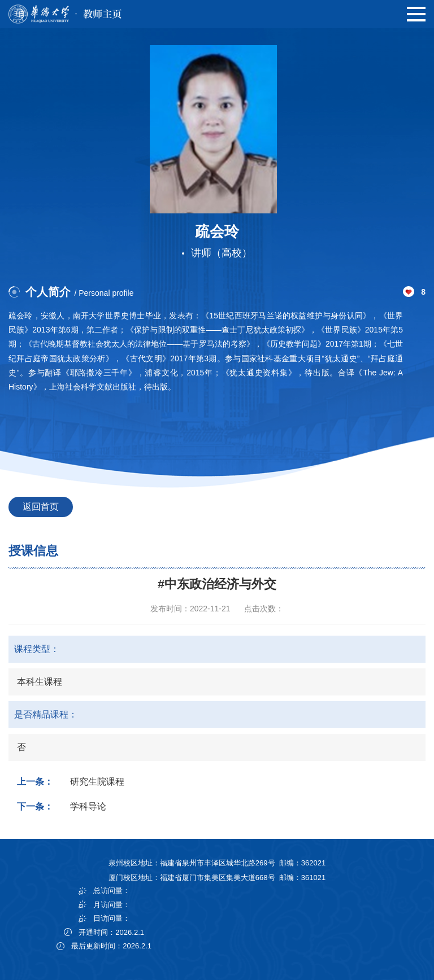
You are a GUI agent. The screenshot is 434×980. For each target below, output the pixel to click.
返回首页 (41, 507)
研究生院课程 (97, 782)
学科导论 (88, 806)
